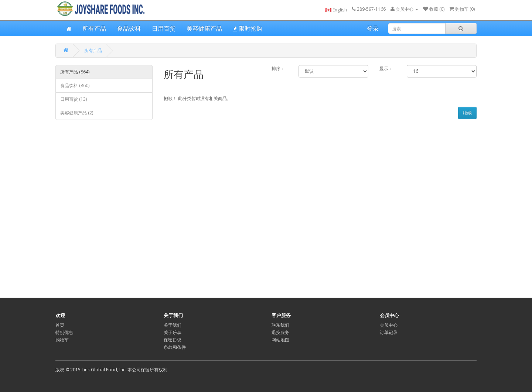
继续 (467, 113)
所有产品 (94, 28)
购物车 (62, 340)
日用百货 (164, 28)
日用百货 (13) (74, 99)
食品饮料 (129, 28)
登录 (373, 28)
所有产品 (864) (75, 72)
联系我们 (280, 325)
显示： (386, 68)
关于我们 (173, 325)
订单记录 (389, 332)
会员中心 (389, 325)
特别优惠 (64, 332)
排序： (278, 68)
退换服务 (280, 332)
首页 (60, 325)
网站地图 (280, 340)
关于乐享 (173, 332)
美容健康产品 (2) (77, 113)
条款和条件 (175, 347)
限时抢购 (248, 28)
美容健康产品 (204, 28)
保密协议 (173, 340)
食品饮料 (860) (75, 85)
